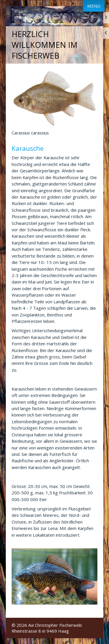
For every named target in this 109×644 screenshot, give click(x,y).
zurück (106, 33)
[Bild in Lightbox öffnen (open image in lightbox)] (54, 576)
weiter (106, 18)
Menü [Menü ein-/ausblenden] (94, 6)
